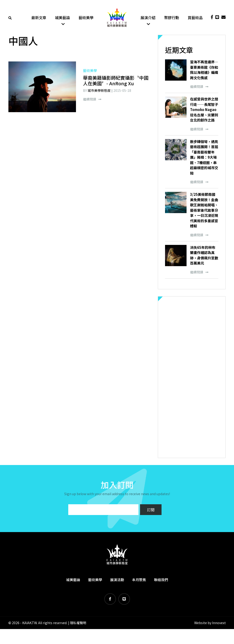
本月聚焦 (139, 580)
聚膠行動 (172, 18)
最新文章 (39, 18)
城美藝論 (62, 18)
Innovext (219, 623)
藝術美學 (86, 18)
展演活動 (117, 580)
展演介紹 (148, 18)
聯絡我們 (161, 580)
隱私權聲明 (78, 623)
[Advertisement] (192, 377)
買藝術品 (195, 18)
